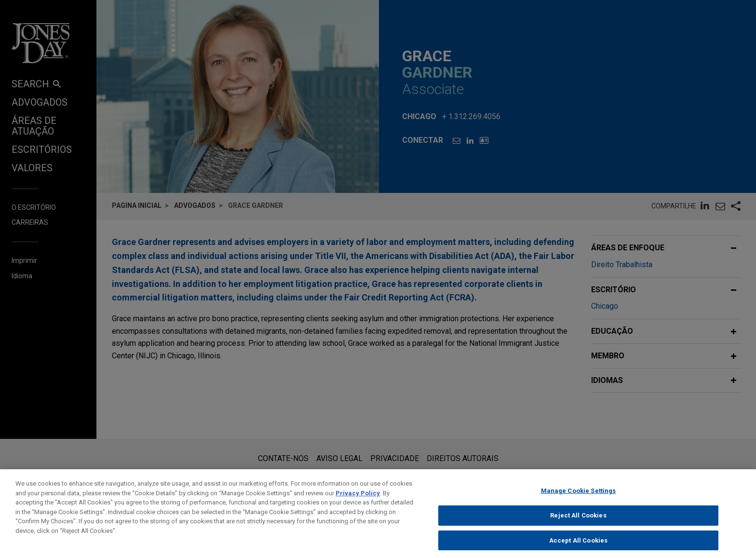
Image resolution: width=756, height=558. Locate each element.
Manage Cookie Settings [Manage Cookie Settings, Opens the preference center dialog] (579, 498)
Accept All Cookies (578, 548)
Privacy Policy (358, 500)
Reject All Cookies (578, 523)
